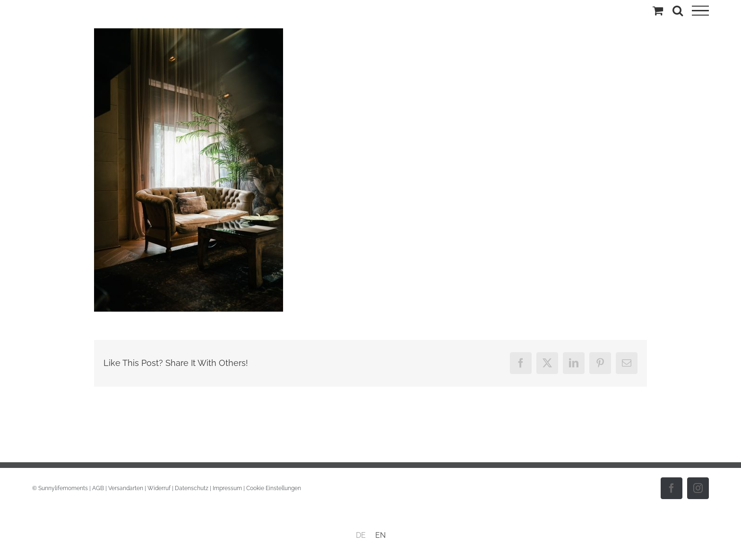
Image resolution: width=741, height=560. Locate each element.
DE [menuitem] (361, 535)
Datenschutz (192, 488)
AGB (98, 488)
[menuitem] (361, 535)
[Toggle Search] (678, 10)
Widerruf (159, 488)
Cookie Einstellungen (274, 488)
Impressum (227, 488)
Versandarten (126, 488)
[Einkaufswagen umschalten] (658, 10)
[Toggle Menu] (700, 11)
